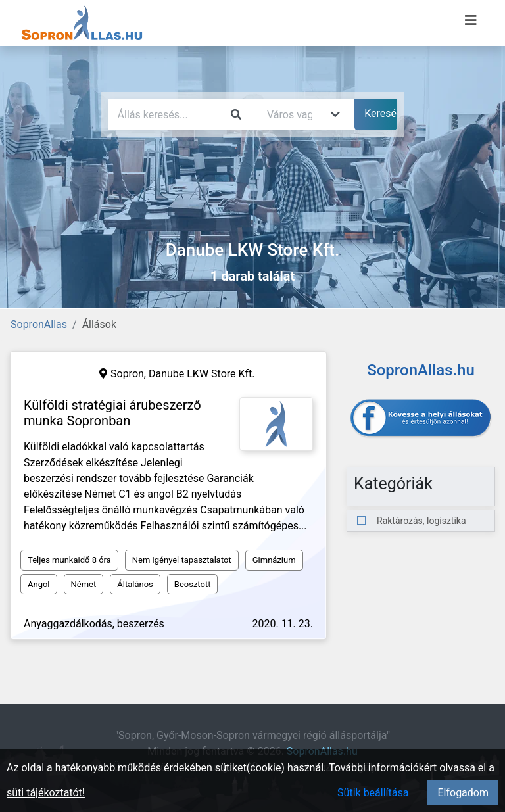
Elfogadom (463, 793)
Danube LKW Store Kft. (202, 374)
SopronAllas (39, 324)
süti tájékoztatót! (46, 793)
